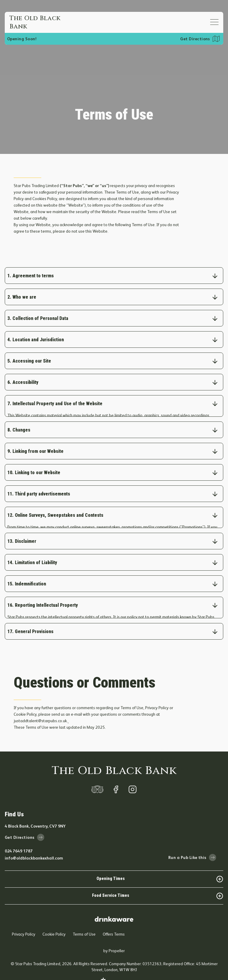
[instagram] (133, 775)
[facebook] (116, 775)
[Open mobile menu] (214, 22)
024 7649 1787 (19, 836)
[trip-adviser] (97, 775)
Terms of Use (84, 919)
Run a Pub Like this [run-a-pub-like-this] (192, 843)
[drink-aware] (114, 902)
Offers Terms (114, 919)
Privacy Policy (24, 919)
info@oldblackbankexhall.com (34, 843)
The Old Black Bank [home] (114, 756)
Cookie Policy (54, 919)
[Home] (39, 22)
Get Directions (195, 39)
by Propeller (114, 936)
